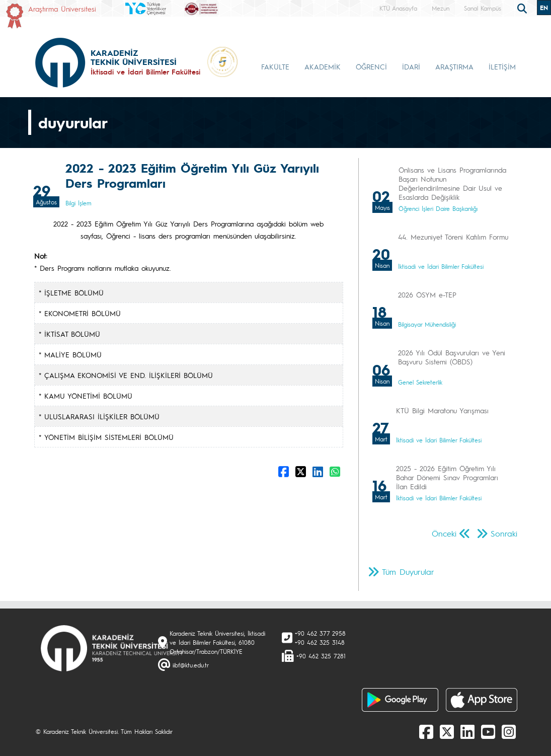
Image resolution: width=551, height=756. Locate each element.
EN (544, 8)
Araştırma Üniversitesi (62, 9)
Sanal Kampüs (483, 8)
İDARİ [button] (411, 66)
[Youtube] (488, 731)
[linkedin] (467, 731)
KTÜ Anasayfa (398, 8)
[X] (447, 731)
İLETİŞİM (502, 66)
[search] (523, 8)
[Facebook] (426, 731)
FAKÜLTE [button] (275, 66)
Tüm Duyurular (408, 572)
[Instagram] (509, 731)
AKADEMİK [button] (323, 66)
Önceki (444, 533)
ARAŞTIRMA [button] (454, 66)
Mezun (441, 8)
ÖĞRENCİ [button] (371, 66)
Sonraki (504, 533)
